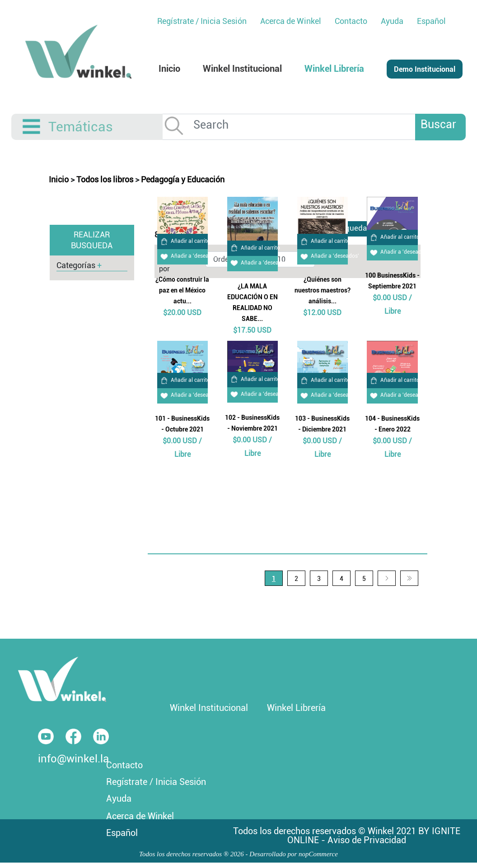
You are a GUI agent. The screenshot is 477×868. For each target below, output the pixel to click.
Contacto (124, 765)
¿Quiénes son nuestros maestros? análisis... (323, 290)
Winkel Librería (296, 708)
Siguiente (387, 578)
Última (409, 578)
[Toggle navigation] (32, 127)
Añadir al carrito (184, 241)
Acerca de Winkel (140, 816)
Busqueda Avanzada (360, 228)
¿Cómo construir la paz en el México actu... (182, 290)
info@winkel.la (73, 759)
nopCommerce (318, 854)
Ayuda (119, 798)
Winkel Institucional (209, 708)
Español (431, 21)
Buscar (438, 125)
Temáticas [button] (81, 127)
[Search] (308, 125)
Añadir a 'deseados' (188, 256)
